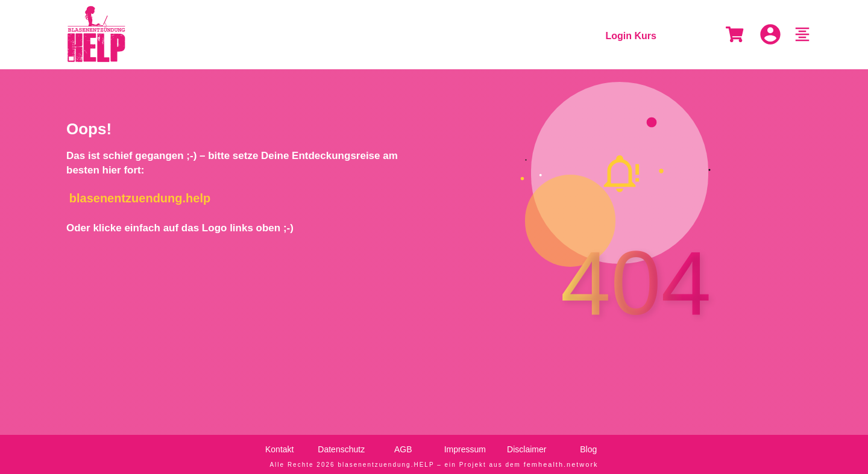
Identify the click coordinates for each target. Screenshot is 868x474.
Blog (588, 446)
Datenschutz (341, 446)
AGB (403, 446)
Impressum (465, 446)
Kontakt (279, 446)
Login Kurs (631, 36)
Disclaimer (527, 446)
